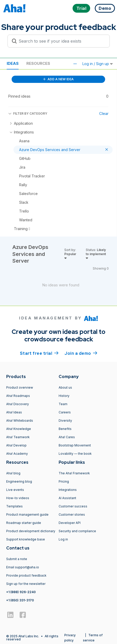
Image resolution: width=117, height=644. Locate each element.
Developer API (70, 523)
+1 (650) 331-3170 (20, 600)
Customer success (73, 506)
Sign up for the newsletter (26, 584)
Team (63, 404)
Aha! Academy (17, 454)
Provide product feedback (26, 575)
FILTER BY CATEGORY (28, 113)
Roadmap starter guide (24, 523)
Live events (15, 490)
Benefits (65, 429)
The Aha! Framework (74, 473)
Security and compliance (77, 531)
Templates (14, 506)
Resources (38, 63)
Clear (104, 113)
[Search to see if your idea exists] (61, 41)
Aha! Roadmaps (18, 396)
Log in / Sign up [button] (98, 64)
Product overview (20, 387)
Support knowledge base (26, 539)
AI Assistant (67, 498)
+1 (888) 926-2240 (21, 592)
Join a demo (81, 353)
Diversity (65, 421)
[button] (75, 64)
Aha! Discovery (18, 404)
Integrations (68, 490)
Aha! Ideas (14, 412)
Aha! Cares (67, 437)
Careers (65, 412)
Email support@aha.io (23, 567)
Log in (63, 539)
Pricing (64, 481)
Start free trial (39, 353)
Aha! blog (13, 473)
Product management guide (27, 515)
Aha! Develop (16, 445)
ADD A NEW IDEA (58, 79)
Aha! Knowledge (19, 429)
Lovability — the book (75, 454)
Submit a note (17, 559)
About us (65, 387)
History (64, 396)
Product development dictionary (31, 531)
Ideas (13, 63)
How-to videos (18, 498)
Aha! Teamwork (18, 437)
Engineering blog (19, 481)
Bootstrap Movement (75, 445)
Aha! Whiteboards (20, 421)
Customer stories (72, 515)
